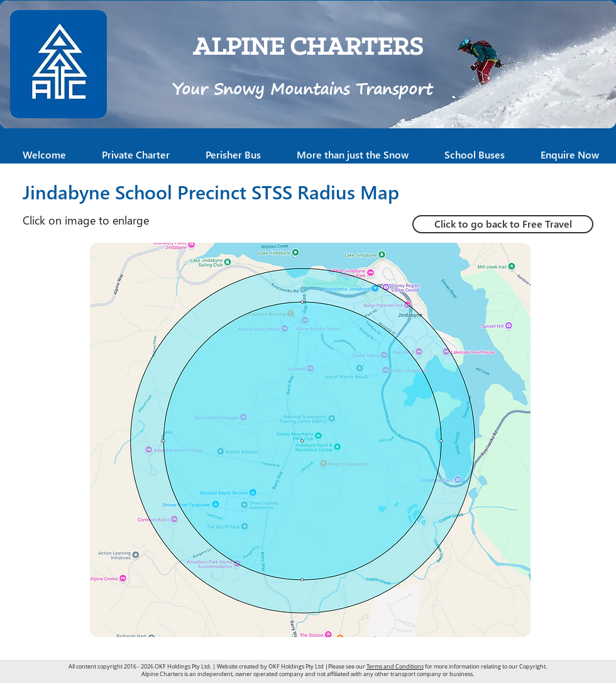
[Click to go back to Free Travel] (503, 224)
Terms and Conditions (395, 667)
